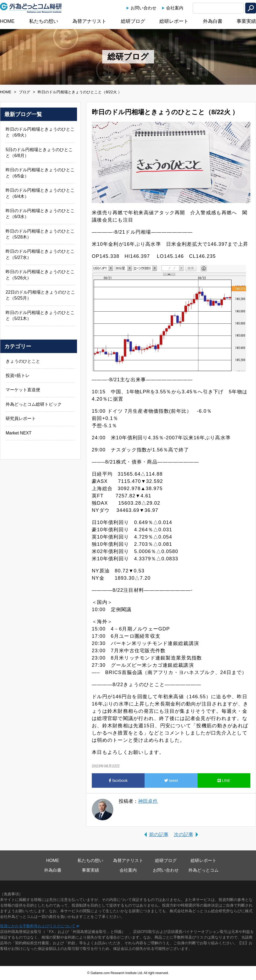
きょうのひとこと (23, 361)
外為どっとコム (204, 870)
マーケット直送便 (23, 390)
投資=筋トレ (18, 375)
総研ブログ (133, 21)
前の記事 (159, 835)
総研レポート (174, 21)
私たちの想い (44, 21)
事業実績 (246, 21)
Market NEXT (19, 433)
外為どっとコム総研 (31, 8)
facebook (118, 781)
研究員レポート (21, 418)
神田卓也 (148, 801)
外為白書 (213, 21)
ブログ (24, 92)
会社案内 (175, 8)
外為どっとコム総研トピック (34, 404)
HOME (7, 21)
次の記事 (184, 835)
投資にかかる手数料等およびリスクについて (38, 926)
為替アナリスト (89, 21)
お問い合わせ (143, 8)
